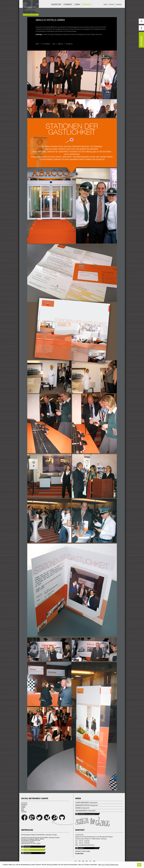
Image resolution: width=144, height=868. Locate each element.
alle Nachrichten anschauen (86, 814)
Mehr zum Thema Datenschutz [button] (108, 865)
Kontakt (80, 848)
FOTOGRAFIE (46, 44)
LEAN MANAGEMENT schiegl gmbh (85, 810)
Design (86, 4)
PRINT (37, 44)
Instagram (24, 804)
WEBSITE (60, 44)
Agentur (56, 4)
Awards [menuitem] (119, 4)
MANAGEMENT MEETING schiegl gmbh (87, 805)
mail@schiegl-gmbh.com (87, 845)
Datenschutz (28, 853)
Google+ (24, 806)
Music (23, 810)
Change (68, 4)
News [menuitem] (105, 4)
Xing (22, 809)
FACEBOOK (69, 44)
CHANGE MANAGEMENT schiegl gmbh (86, 802)
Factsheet (27, 850)
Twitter (23, 807)
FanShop (24, 812)
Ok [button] (139, 865)
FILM (54, 44)
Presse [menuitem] (112, 4)
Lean (77, 4)
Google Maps (79, 853)
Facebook (24, 803)
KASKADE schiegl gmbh (82, 808)
